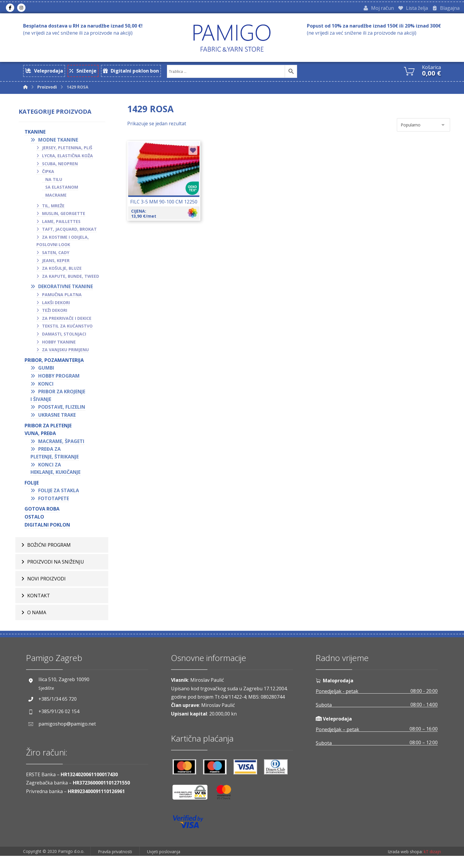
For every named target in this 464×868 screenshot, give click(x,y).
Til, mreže (54, 211)
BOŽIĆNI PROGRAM (49, 551)
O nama (37, 619)
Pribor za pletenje (49, 431)
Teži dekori (56, 316)
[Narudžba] (423, 129)
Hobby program (60, 381)
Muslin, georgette (65, 219)
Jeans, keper (57, 266)
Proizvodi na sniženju (56, 568)
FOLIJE (33, 488)
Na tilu (55, 185)
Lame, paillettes (62, 227)
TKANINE (36, 137)
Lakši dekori (57, 308)
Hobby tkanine (60, 347)
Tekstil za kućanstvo (69, 331)
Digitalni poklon (49, 530)
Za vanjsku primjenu (67, 355)
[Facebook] (10, 9)
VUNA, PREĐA (41, 439)
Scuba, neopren (61, 169)
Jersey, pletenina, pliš (68, 153)
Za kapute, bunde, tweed (72, 281)
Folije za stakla (60, 496)
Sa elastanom (63, 192)
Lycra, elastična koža (69, 161)
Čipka (49, 177)
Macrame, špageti (62, 447)
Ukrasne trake (58, 420)
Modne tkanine (59, 145)
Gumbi (47, 373)
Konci (47, 389)
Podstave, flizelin (63, 412)
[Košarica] (409, 72)
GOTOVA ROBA (43, 514)
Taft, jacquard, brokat (71, 234)
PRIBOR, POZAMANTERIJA (55, 365)
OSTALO (36, 522)
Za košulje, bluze (63, 273)
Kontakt (39, 602)
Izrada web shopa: (405, 864)
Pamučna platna (63, 300)
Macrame (57, 200)
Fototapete (55, 504)
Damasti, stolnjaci (65, 339)
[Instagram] (21, 9)
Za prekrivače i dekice (68, 324)
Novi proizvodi (46, 585)
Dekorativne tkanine (67, 292)
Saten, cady (57, 258)
